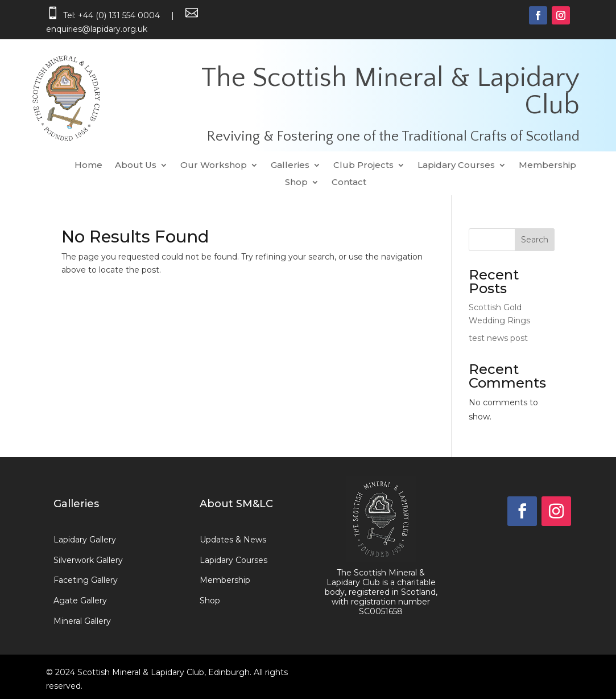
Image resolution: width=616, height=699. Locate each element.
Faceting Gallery (86, 580)
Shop (296, 183)
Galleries (290, 166)
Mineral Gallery (82, 621)
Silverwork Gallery (88, 560)
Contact (349, 183)
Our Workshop (214, 166)
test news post (498, 338)
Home (88, 166)
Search (535, 240)
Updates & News (233, 540)
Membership (547, 166)
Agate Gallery (80, 601)
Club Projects (363, 166)
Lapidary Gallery (85, 540)
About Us (136, 166)
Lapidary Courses (456, 166)
